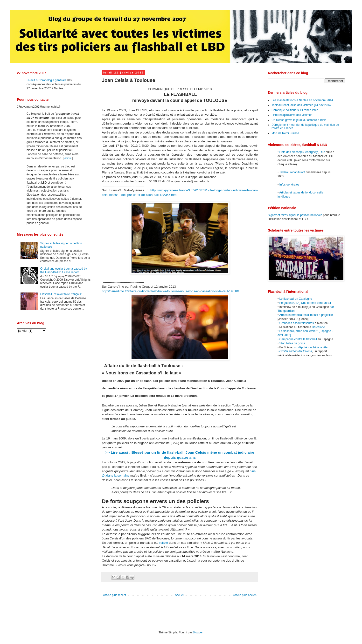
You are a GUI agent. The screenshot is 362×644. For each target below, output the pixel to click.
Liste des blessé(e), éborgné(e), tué (302, 152)
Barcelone (318, 327)
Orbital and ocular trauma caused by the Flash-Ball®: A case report (64, 270)
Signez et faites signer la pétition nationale (295, 215)
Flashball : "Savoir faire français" (61, 294)
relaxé (164, 543)
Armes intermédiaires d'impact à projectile (306, 315)
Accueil (180, 595)
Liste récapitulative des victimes (292, 115)
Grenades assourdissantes (297, 323)
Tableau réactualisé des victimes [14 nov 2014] (302, 105)
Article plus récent (115, 595)
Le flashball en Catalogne (296, 299)
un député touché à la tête (311, 347)
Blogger (198, 632)
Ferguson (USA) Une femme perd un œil (306, 303)
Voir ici (68, 158)
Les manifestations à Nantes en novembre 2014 (302, 100)
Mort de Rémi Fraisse (285, 133)
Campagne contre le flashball (298, 339)
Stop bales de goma (292, 343)
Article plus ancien (245, 595)
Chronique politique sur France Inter (295, 110)
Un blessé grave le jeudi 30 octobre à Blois (299, 120)
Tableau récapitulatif (292, 172)
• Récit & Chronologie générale (46, 80)
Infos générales (289, 185)
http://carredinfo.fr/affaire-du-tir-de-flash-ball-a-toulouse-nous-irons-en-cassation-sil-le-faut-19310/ (170, 291)
